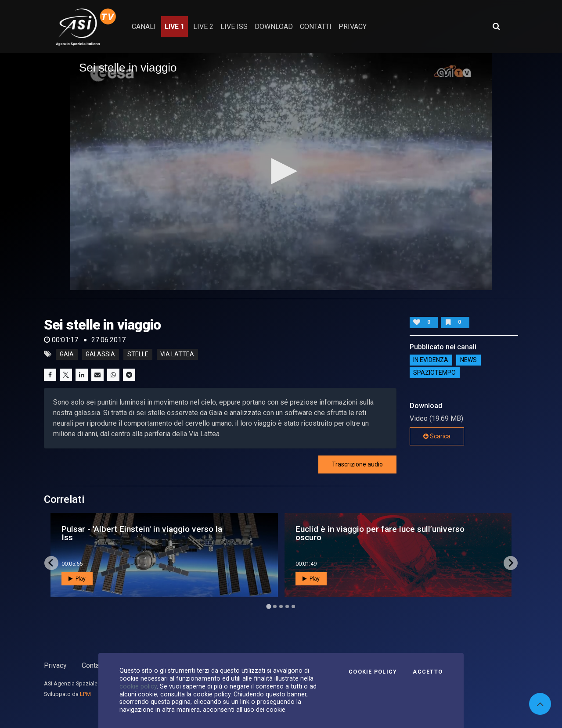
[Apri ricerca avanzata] (496, 26)
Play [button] (77, 579)
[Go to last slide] (51, 563)
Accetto (428, 672)
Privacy (55, 665)
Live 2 (203, 27)
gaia (67, 354)
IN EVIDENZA (431, 360)
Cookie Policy (373, 672)
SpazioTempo (434, 373)
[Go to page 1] (268, 606)
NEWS (468, 360)
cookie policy (138, 686)
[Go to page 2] (275, 606)
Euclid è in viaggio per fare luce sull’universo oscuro (380, 533)
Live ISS (234, 27)
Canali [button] (144, 27)
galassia (100, 354)
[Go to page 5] (293, 606)
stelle (138, 354)
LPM (85, 694)
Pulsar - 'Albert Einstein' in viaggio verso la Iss (142, 533)
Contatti (94, 665)
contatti (316, 27)
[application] (281, 172)
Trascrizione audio (357, 464)
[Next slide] (511, 563)
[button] (281, 171)
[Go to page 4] (287, 606)
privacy (353, 27)
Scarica (437, 436)
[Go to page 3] (281, 606)
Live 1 (175, 27)
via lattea (177, 354)
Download (274, 27)
